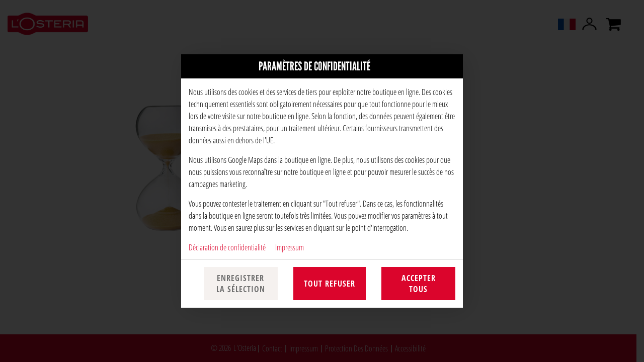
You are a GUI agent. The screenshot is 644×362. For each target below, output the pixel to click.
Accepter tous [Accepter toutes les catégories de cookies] (419, 284)
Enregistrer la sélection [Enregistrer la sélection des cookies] (241, 284)
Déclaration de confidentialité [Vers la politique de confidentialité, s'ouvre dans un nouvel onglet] (227, 247)
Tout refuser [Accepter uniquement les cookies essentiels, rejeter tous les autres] (330, 284)
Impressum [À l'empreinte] (290, 247)
